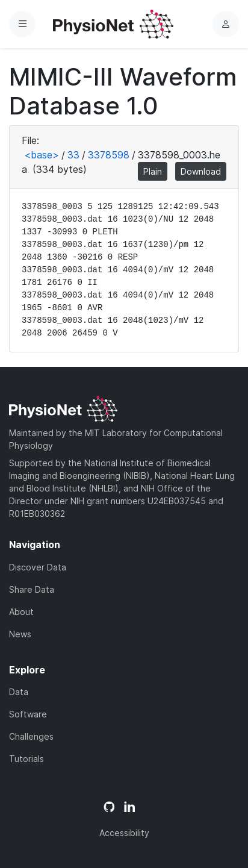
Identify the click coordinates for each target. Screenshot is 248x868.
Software (28, 714)
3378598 (109, 155)
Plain (153, 171)
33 (73, 155)
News (20, 634)
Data (19, 692)
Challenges (31, 736)
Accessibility (124, 833)
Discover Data (38, 567)
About (21, 612)
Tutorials (26, 759)
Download (201, 171)
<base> (42, 155)
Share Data (32, 589)
